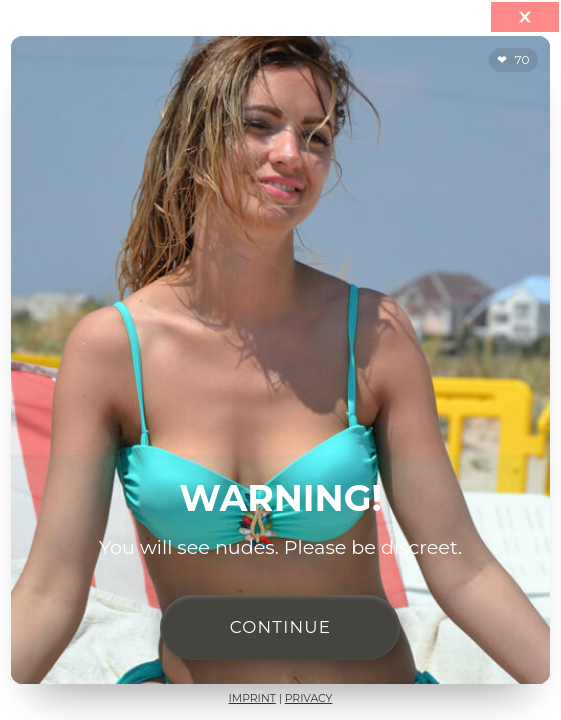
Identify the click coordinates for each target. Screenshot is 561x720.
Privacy (309, 698)
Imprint (252, 698)
